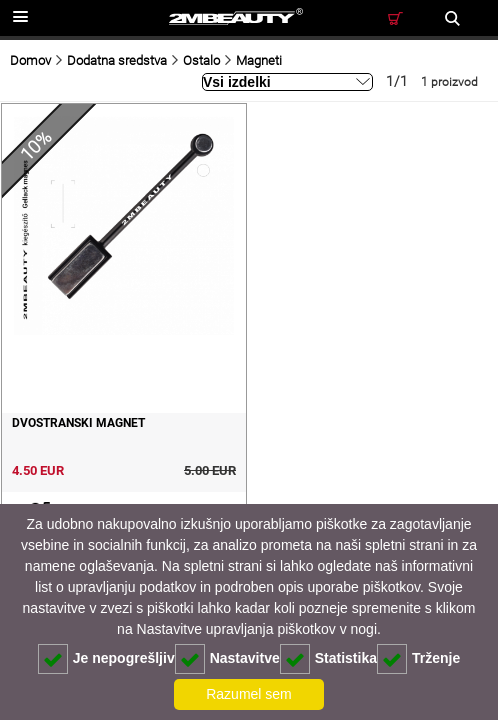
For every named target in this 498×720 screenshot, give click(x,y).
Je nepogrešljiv (106, 659)
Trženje (418, 659)
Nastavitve (227, 659)
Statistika (328, 659)
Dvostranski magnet (78, 423)
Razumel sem (249, 694)
